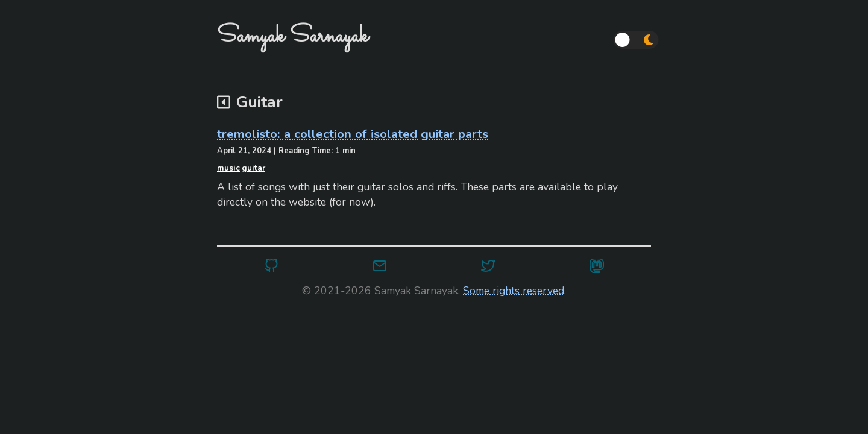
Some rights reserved (514, 291)
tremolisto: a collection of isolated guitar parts (353, 134)
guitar (253, 168)
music (228, 168)
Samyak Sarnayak (293, 36)
